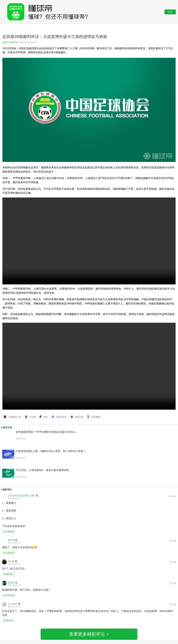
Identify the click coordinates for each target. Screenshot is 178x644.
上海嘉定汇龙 (12, 417)
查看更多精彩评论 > (89, 634)
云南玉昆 (77, 417)
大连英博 (93, 417)
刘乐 (43, 417)
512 (173, 583)
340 (173, 604)
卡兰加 (30, 417)
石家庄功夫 (59, 417)
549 (173, 562)
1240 (172, 496)
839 (173, 541)
